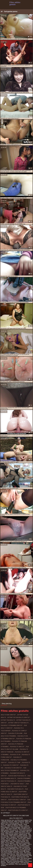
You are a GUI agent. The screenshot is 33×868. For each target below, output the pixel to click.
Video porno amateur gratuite (18, 836)
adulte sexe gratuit (8, 715)
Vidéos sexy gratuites (8, 864)
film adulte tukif (14, 763)
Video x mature (16, 840)
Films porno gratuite (25, 830)
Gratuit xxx (15, 850)
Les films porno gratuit (22, 820)
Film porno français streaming (19, 856)
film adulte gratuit (17, 747)
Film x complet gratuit (9, 857)
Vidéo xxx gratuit (20, 832)
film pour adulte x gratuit (18, 810)
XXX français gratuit (11, 834)
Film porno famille (12, 829)
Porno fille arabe (25, 851)
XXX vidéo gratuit (22, 837)
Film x (22, 823)
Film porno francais (19, 841)
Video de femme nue (7, 820)
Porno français (16, 827)
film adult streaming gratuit (12, 725)
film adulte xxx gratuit (13, 768)
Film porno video (15, 858)
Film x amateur (11, 837)
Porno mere (22, 839)
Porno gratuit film (25, 850)
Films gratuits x (6, 827)
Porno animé (5, 844)
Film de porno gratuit (8, 832)
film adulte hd (15, 755)
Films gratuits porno (13, 863)
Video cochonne (19, 822)
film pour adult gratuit (17, 800)
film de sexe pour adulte (17, 776)
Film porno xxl (14, 830)
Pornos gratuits (10, 843)
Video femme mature (12, 833)
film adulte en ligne (15, 733)
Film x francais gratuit (12, 823)
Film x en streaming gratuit (9, 847)
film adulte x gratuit (11, 765)
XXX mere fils (14, 844)
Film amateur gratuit (23, 846)
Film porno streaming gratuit (15, 861)
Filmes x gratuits (24, 826)
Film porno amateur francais (14, 824)
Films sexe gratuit (21, 864)
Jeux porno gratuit (7, 853)
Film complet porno (24, 829)
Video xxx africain (13, 826)
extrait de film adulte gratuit (19, 717)
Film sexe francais (12, 839)
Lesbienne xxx (14, 860)
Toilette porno (23, 834)
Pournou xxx (5, 856)
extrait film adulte (8, 720)
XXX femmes (25, 863)
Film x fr (19, 849)
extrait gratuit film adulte (18, 723)
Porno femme (11, 854)
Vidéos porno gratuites (23, 843)
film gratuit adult (18, 784)
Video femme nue (11, 846)
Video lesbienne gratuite (23, 854)
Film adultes (23, 844)
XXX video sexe (18, 853)
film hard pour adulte (16, 789)
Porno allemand (10, 849)
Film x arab (9, 841)
